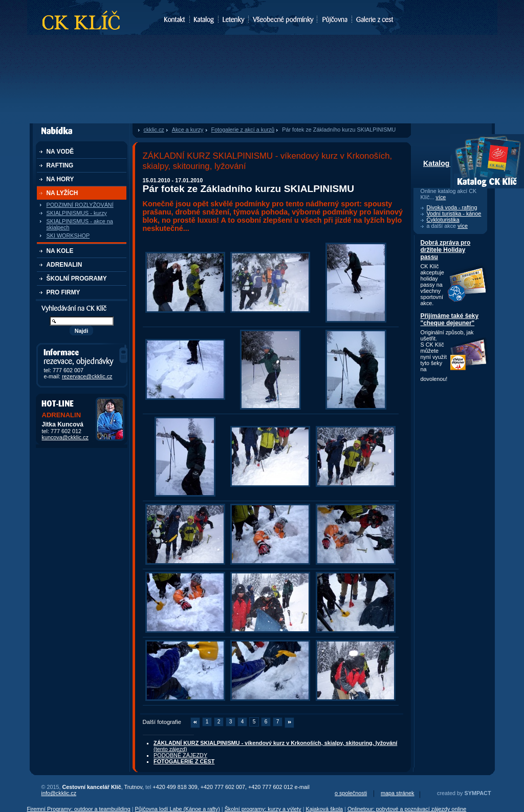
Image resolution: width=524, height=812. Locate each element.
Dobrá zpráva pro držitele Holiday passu (446, 250)
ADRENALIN (64, 265)
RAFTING (60, 165)
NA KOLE (60, 251)
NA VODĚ (60, 152)
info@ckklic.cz (59, 793)
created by (464, 793)
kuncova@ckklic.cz (65, 437)
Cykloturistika (443, 220)
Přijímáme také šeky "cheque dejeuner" (450, 319)
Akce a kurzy (188, 130)
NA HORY (60, 179)
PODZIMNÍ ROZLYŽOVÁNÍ (80, 205)
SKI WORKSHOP (68, 236)
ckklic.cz (154, 130)
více (441, 197)
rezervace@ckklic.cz (87, 376)
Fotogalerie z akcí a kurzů (243, 130)
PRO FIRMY (63, 292)
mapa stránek (397, 793)
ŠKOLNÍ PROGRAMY (77, 279)
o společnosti (351, 793)
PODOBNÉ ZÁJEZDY (180, 755)
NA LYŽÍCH (62, 193)
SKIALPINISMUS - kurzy (77, 213)
